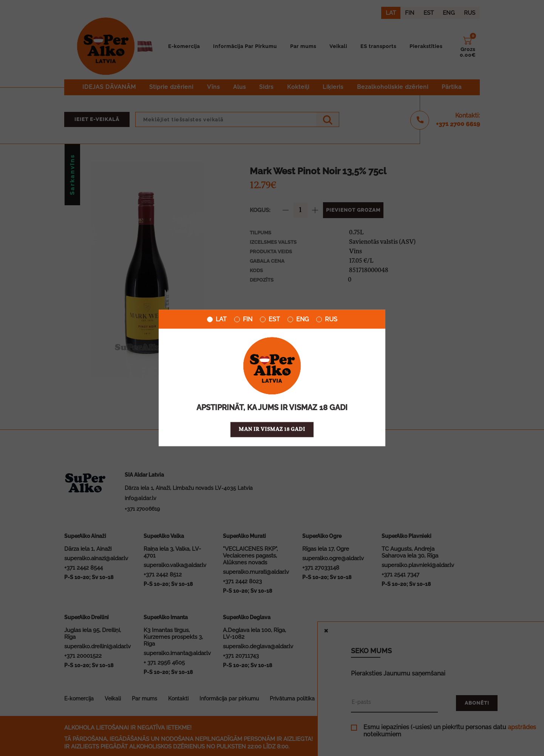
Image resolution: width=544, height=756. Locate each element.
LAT (217, 319)
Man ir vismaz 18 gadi (272, 430)
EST (270, 319)
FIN (243, 319)
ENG (298, 319)
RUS (327, 319)
